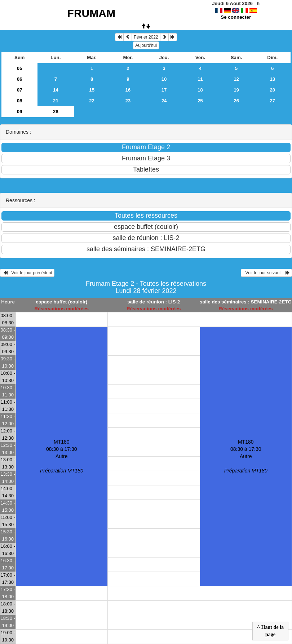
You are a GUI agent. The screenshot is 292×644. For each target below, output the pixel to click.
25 (200, 101)
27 (272, 101)
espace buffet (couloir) (61, 302)
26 (236, 101)
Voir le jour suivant (266, 273)
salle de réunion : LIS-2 (154, 302)
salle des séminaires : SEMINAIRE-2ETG (246, 302)
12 (236, 79)
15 (92, 90)
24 (164, 101)
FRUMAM (91, 13)
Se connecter (236, 17)
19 (236, 90)
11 (200, 79)
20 (272, 90)
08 (20, 101)
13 (272, 79)
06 (20, 79)
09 (20, 112)
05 (20, 68)
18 (200, 90)
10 (164, 79)
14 (56, 90)
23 (128, 101)
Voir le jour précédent (27, 273)
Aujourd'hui (146, 45)
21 (56, 101)
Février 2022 (146, 37)
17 (164, 90)
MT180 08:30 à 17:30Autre (62, 456)
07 (20, 90)
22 (92, 101)
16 (128, 90)
